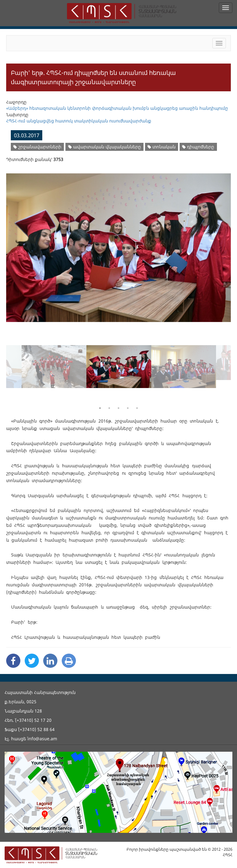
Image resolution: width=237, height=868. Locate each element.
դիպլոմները (198, 147)
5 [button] (137, 408)
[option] (118, 244)
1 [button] (100, 408)
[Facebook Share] (13, 661)
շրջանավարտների (37, 147)
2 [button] (109, 408)
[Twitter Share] (32, 661)
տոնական (162, 147)
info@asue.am (42, 739)
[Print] (69, 661)
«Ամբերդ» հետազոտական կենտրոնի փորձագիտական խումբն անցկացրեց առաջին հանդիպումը (117, 108)
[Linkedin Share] (50, 661)
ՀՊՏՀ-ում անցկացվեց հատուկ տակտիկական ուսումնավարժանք (79, 121)
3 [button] (118, 408)
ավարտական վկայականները (105, 147)
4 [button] (128, 408)
